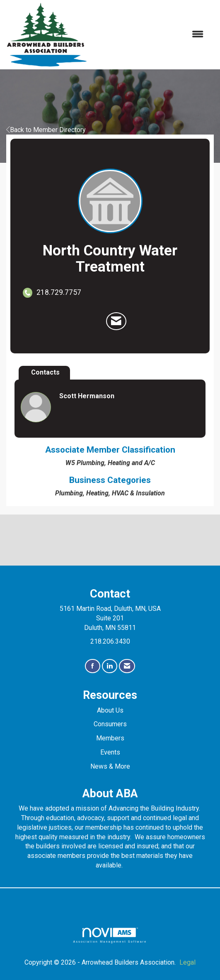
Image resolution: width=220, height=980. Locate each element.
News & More (110, 766)
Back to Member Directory (46, 130)
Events (110, 752)
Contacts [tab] (45, 372)
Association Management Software (110, 935)
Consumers (110, 724)
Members (110, 738)
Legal (187, 962)
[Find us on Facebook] (93, 666)
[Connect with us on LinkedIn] (110, 666)
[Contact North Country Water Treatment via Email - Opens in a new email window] (116, 321)
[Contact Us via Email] (127, 666)
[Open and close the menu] (150, 35)
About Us (110, 710)
